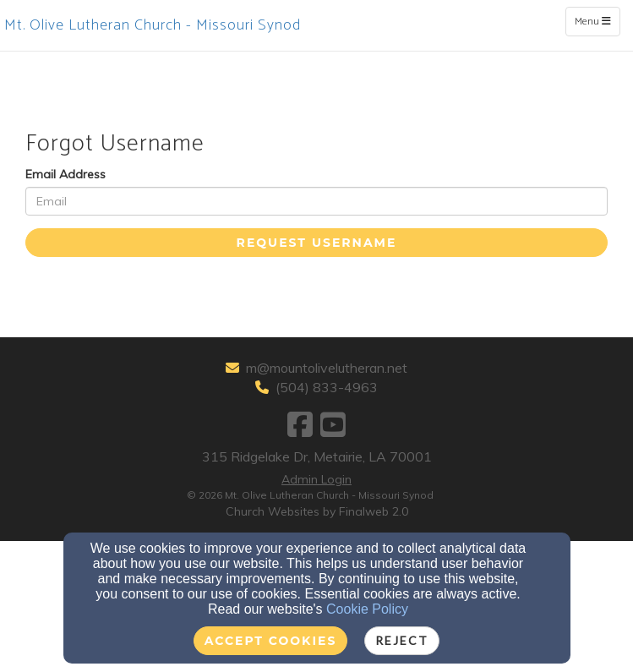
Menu (597, 21)
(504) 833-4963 (327, 387)
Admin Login (316, 479)
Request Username (317, 243)
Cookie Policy (367, 609)
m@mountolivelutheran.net (327, 368)
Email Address (65, 174)
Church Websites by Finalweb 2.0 (317, 511)
